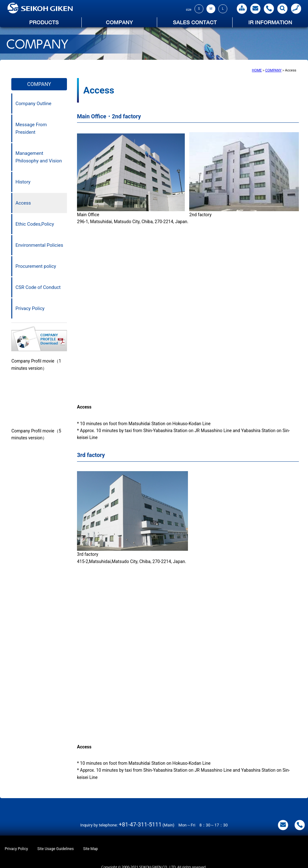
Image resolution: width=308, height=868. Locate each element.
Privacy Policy (30, 308)
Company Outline (33, 104)
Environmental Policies (39, 245)
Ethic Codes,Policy (35, 224)
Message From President (31, 128)
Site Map (91, 849)
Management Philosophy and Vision (38, 157)
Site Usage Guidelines (56, 849)
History (23, 182)
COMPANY (273, 70)
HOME (257, 70)
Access (23, 203)
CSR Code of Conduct (38, 287)
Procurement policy (36, 266)
